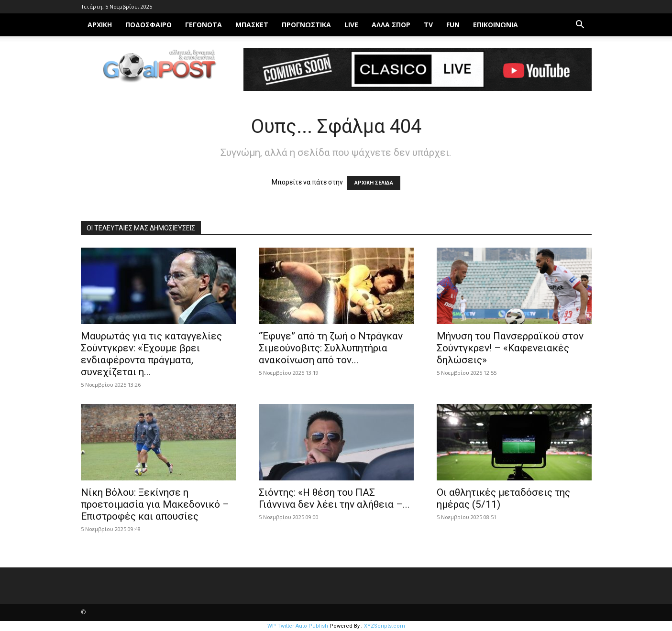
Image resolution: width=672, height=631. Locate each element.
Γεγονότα (204, 25)
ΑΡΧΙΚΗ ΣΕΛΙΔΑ (374, 183)
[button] (580, 26)
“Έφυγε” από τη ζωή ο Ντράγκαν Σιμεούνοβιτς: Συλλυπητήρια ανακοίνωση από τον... (331, 348)
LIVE (351, 25)
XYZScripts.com (385, 626)
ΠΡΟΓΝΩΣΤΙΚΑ (306, 25)
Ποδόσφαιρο (149, 25)
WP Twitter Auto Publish (298, 626)
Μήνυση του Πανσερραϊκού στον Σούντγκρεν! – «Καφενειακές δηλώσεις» (510, 348)
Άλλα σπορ (391, 25)
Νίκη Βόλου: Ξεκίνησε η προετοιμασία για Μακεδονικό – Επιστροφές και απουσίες (155, 504)
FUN (453, 25)
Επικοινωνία (496, 25)
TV (428, 25)
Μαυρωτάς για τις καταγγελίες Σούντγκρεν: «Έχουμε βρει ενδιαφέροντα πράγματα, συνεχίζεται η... (151, 354)
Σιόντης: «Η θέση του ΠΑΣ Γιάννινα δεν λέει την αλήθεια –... (334, 498)
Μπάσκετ (252, 25)
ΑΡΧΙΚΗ (100, 25)
